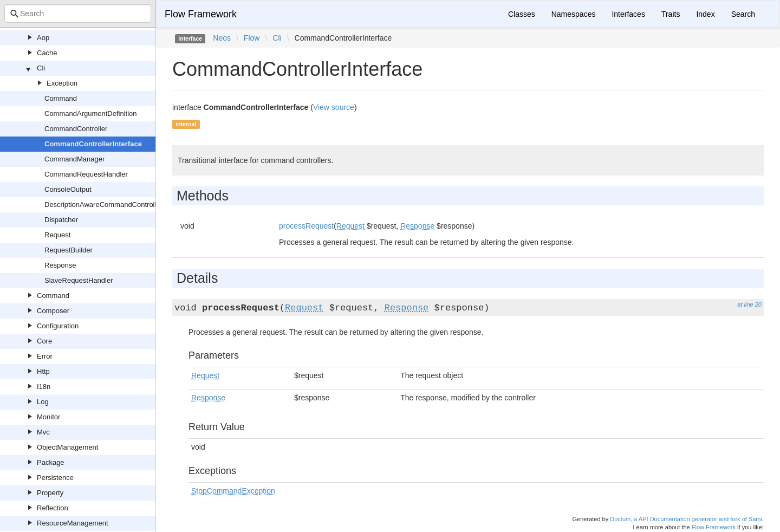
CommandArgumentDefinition (91, 113)
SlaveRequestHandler (79, 280)
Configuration (58, 326)
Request (57, 235)
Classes (522, 14)
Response (60, 265)
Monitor (48, 417)
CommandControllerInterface (93, 144)
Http (43, 371)
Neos (222, 38)
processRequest (306, 226)
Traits (671, 14)
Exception (62, 83)
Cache (47, 53)
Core (44, 341)
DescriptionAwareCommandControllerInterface (117, 205)
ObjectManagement (67, 447)
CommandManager (74, 159)
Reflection (53, 508)
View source (334, 107)
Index (705, 14)
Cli (41, 68)
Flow (252, 38)
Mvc (43, 432)
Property (50, 493)
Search (743, 14)
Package (51, 462)
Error (45, 356)
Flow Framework (201, 14)
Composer (53, 311)
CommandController (76, 129)
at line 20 (749, 304)
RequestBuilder (69, 250)
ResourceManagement (73, 523)
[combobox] (78, 14)
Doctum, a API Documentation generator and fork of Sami (686, 519)
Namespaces (574, 14)
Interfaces (628, 14)
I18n (44, 387)
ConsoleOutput (68, 189)
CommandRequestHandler (86, 174)
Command (61, 98)
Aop (43, 38)
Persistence (55, 478)
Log (43, 402)
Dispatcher (61, 220)
